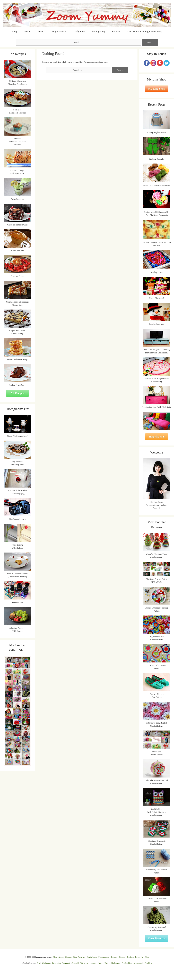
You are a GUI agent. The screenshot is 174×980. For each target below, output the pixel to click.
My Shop (145, 957)
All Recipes (18, 393)
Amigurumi (138, 963)
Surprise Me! (157, 437)
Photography (99, 31)
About (27, 31)
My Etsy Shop (157, 89)
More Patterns (157, 938)
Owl (39, 963)
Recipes (116, 31)
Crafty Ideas (79, 31)
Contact (41, 31)
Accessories (91, 963)
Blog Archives (59, 31)
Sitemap (122, 957)
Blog (14, 31)
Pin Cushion (127, 963)
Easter (107, 963)
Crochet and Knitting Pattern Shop (145, 31)
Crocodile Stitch (78, 963)
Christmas (46, 963)
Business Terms (133, 957)
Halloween (116, 963)
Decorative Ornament (61, 963)
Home (100, 963)
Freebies (148, 963)
